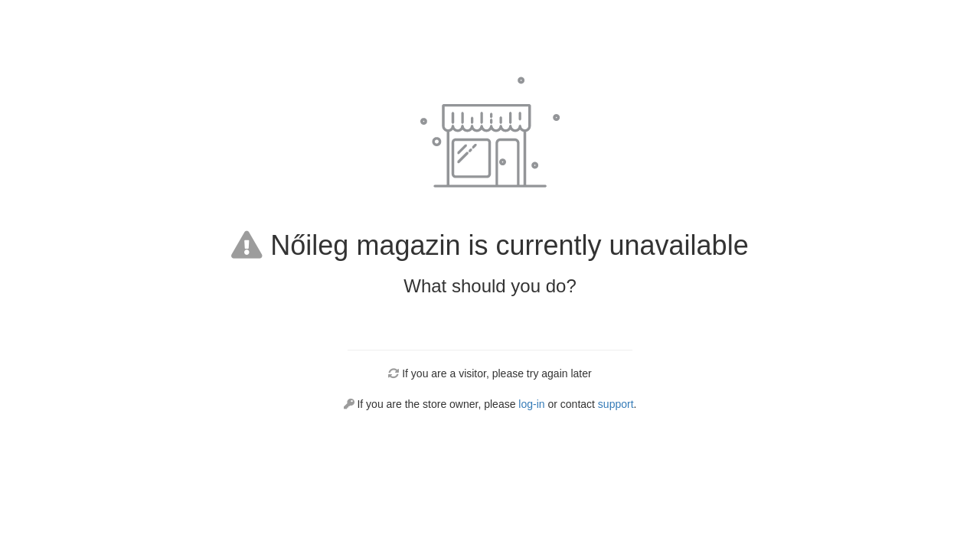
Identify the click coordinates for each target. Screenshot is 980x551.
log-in (531, 404)
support (616, 404)
